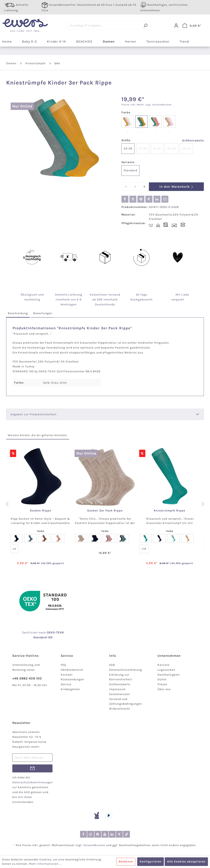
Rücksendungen (72, 679)
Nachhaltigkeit (169, 675)
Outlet (162, 679)
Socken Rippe (41, 511)
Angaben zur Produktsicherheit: (34, 414)
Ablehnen (126, 862)
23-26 (128, 148)
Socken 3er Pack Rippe (105, 511)
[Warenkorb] (192, 26)
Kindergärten (70, 689)
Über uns (164, 689)
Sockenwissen (119, 694)
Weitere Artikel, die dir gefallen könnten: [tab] (38, 435)
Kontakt (67, 675)
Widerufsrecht (120, 709)
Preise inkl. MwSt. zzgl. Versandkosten (147, 105)
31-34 (157, 148)
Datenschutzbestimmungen (33, 782)
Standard (130, 170)
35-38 (172, 148)
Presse (162, 684)
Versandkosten (94, 845)
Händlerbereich (72, 670)
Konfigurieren (151, 862)
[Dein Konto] (176, 26)
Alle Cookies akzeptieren (186, 862)
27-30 (143, 148)
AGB (112, 665)
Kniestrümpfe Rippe (169, 511)
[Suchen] (146, 25)
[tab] (18, 313)
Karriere (163, 665)
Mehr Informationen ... (45, 864)
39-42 (186, 148)
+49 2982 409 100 (27, 678)
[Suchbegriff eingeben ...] (105, 25)
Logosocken (166, 670)
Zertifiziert (30, 633)
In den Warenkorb (176, 187)
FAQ (63, 665)
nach (47, 633)
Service (66, 684)
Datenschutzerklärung (126, 670)
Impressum (117, 689)
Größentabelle (193, 141)
